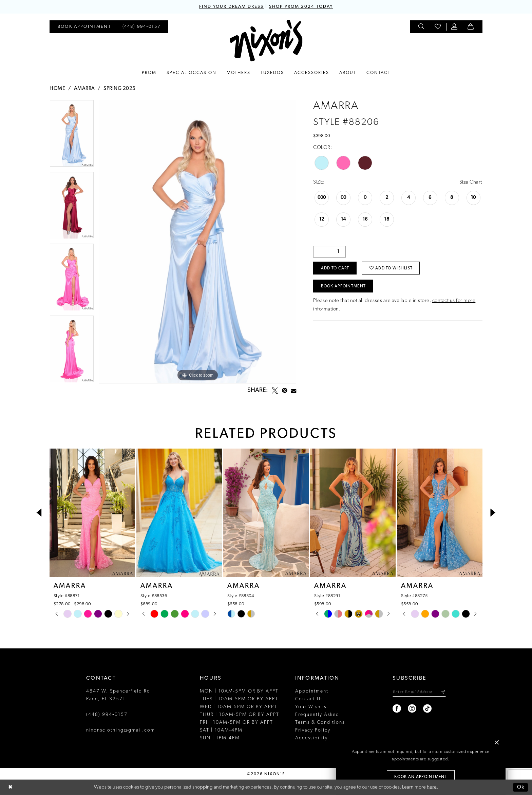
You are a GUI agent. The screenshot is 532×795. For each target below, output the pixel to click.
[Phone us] (142, 27)
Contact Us (309, 699)
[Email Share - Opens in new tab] (294, 391)
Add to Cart (335, 268)
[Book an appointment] (84, 27)
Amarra (84, 89)
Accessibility (311, 738)
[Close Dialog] (10, 787)
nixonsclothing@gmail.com (121, 730)
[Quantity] (329, 252)
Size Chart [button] (471, 182)
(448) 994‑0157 (107, 715)
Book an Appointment (421, 777)
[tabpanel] (72, 136)
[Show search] (422, 27)
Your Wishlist (312, 707)
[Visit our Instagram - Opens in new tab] (412, 709)
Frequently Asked (317, 715)
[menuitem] (84, 27)
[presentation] (92, 513)
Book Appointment (344, 286)
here (432, 787)
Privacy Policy (313, 730)
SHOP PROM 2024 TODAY (301, 7)
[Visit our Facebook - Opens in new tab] (397, 709)
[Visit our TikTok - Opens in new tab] (428, 709)
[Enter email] (419, 692)
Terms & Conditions (320, 723)
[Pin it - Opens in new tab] (284, 391)
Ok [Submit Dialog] (521, 787)
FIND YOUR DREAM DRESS (231, 7)
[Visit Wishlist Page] (438, 27)
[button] (455, 27)
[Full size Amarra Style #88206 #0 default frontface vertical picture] (197, 242)
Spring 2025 (120, 89)
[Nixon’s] (266, 41)
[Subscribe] (443, 692)
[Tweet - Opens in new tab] (275, 391)
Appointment (312, 691)
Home (57, 89)
